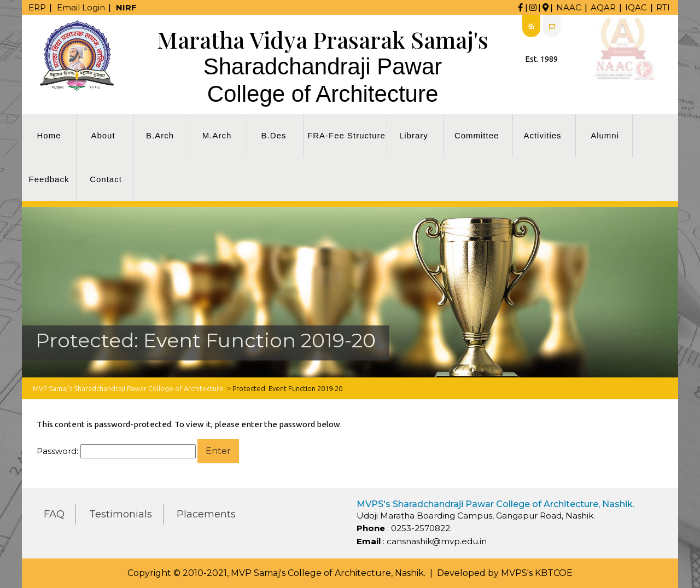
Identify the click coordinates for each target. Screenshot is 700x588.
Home (49, 135)
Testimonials (121, 514)
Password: (116, 452)
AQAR (603, 7)
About (103, 135)
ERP (37, 7)
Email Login (81, 7)
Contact (106, 179)
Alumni (605, 135)
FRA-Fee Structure (346, 135)
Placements (206, 514)
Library (414, 135)
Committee (477, 135)
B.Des (274, 135)
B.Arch (160, 135)
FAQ (54, 514)
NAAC (569, 7)
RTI (663, 7)
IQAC (636, 7)
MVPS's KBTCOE (537, 573)
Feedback (49, 179)
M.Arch (217, 135)
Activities (542, 135)
